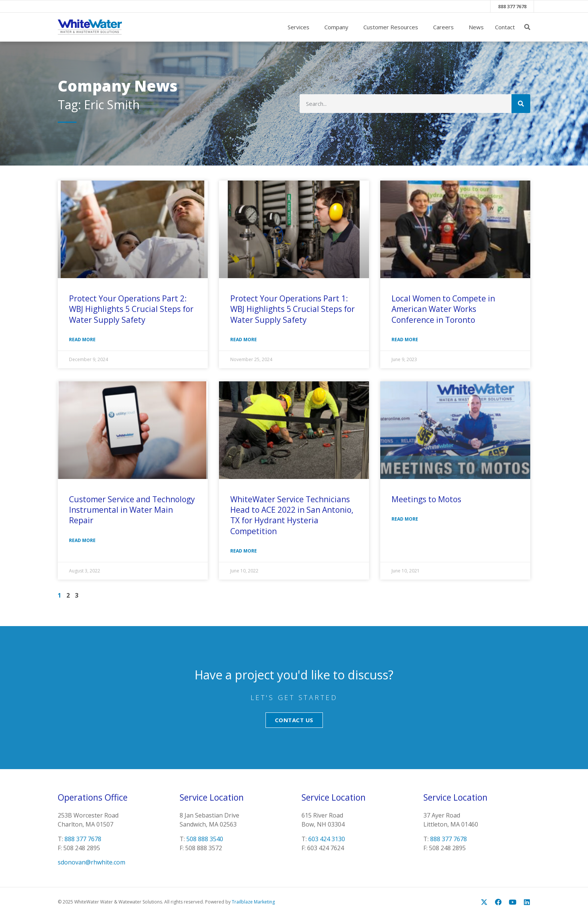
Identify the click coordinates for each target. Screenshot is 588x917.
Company (338, 27)
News (476, 27)
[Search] (521, 104)
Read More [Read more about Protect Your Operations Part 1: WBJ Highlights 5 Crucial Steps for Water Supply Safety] (244, 340)
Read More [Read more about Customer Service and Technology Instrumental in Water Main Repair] (82, 540)
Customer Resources (393, 27)
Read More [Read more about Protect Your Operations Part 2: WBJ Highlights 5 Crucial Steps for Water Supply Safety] (82, 340)
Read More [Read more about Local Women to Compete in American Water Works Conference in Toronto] (405, 340)
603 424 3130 (327, 839)
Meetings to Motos (426, 499)
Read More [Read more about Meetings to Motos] (405, 519)
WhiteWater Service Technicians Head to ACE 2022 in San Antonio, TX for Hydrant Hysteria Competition (292, 515)
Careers (445, 27)
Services (300, 27)
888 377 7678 (512, 6)
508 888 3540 (205, 839)
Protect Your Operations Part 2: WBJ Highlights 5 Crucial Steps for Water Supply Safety (131, 309)
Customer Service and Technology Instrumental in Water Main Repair (132, 510)
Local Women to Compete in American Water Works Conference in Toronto (443, 309)
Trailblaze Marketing (253, 902)
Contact (505, 27)
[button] (527, 27)
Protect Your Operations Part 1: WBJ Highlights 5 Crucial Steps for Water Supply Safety (292, 309)
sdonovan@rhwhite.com (91, 863)
